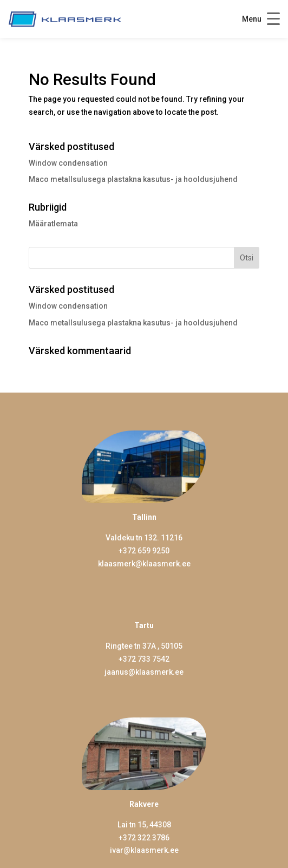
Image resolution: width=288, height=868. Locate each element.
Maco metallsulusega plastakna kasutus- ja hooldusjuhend (133, 179)
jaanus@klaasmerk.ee (144, 672)
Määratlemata (53, 224)
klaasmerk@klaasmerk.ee (144, 564)
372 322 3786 (146, 838)
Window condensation (68, 163)
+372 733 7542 (144, 659)
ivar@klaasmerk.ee (144, 850)
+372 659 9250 (144, 551)
